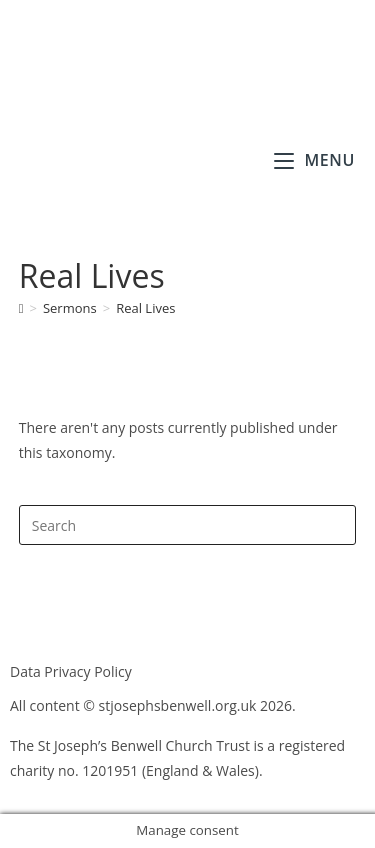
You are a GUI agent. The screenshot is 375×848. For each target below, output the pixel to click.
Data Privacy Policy (71, 671)
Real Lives (145, 308)
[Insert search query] (188, 525)
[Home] (21, 308)
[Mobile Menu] (314, 160)
